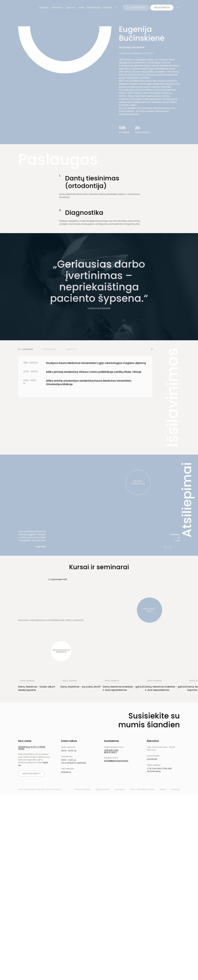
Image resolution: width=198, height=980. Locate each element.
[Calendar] (162, 8)
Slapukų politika (102, 789)
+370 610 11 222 (111, 750)
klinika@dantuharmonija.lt (116, 761)
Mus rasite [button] (25, 741)
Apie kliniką (120, 789)
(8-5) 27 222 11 (110, 752)
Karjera (163, 789)
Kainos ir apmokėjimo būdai (142, 789)
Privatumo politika (82, 789)
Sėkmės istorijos (94, 8)
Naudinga (176, 789)
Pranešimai (49, 349)
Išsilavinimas (26, 349)
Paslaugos (44, 8)
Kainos (82, 8)
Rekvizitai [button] (153, 741)
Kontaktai (108, 8)
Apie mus (71, 8)
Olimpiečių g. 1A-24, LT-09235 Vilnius (32, 748)
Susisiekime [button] (111, 741)
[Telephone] (136, 8)
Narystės (71, 349)
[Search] (116, 8)
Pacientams (57, 8)
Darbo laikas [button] (69, 741)
